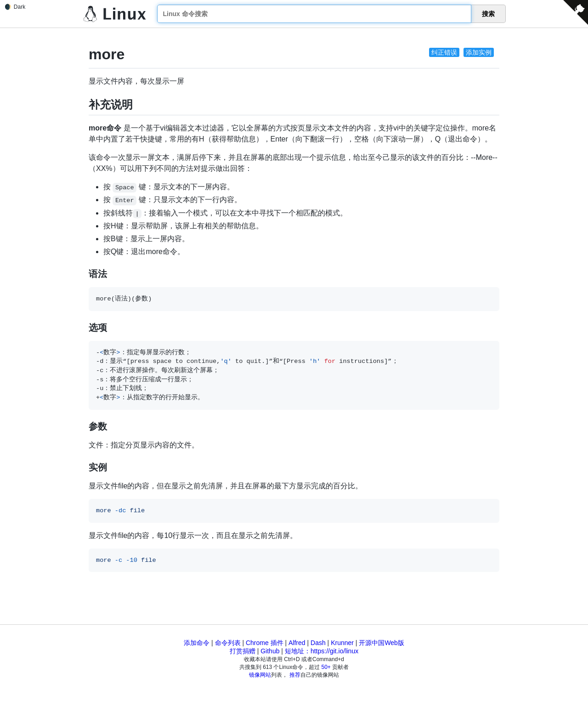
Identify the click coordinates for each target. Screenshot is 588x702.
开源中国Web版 (382, 643)
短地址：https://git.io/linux (322, 651)
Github (270, 651)
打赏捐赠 (243, 651)
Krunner (342, 643)
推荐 (295, 675)
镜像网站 (260, 675)
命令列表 (228, 643)
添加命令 (197, 643)
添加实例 (479, 52)
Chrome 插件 (265, 643)
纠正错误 (444, 52)
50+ (326, 667)
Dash (318, 643)
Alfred (297, 643)
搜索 (488, 14)
